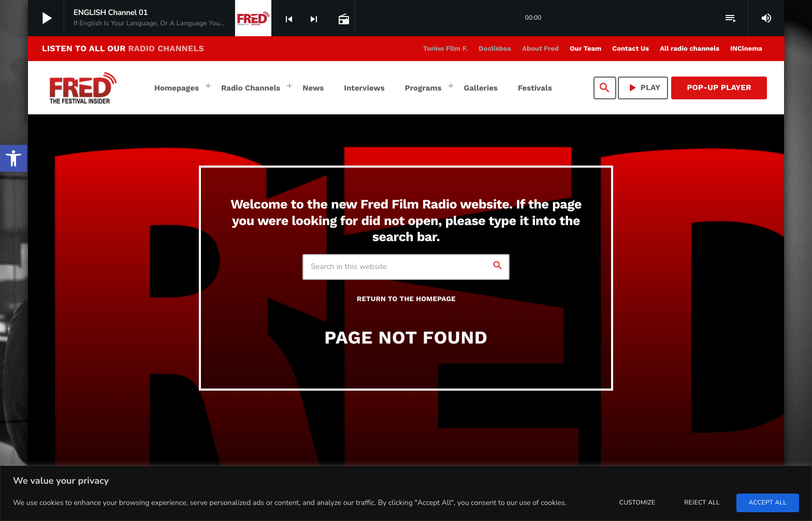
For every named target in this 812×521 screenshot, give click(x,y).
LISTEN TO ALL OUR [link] (123, 48)
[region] (406, 493)
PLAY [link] (643, 88)
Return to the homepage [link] (406, 299)
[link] (13, 158)
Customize (637, 503)
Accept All (768, 503)
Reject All (702, 503)
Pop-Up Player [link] (719, 87)
